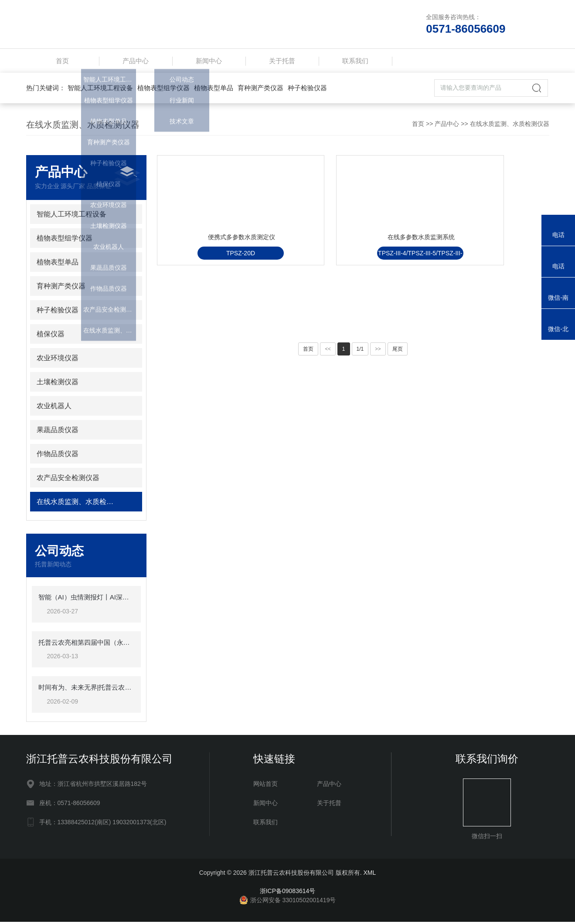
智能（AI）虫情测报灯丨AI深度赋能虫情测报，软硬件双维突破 (86, 599)
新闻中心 (209, 62)
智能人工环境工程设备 (100, 90)
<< (328, 351)
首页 (62, 62)
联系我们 (355, 62)
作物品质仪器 (58, 456)
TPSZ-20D (218, 293)
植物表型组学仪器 (163, 90)
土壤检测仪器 (58, 384)
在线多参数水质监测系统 (355, 272)
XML (369, 875)
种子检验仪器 (307, 90)
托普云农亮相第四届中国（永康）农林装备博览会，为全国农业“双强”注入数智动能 (86, 645)
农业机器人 (54, 408)
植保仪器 (51, 336)
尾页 (398, 351)
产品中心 (136, 62)
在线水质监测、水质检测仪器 (510, 126)
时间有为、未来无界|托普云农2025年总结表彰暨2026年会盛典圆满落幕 (86, 689)
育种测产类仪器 (260, 90)
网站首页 (265, 786)
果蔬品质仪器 (58, 432)
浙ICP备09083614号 (288, 893)
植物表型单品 (214, 90)
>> (378, 351)
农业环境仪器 (58, 360)
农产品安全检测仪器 (68, 480)
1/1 (360, 351)
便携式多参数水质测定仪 (221, 272)
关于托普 (282, 62)
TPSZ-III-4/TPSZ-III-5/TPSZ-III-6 (353, 295)
